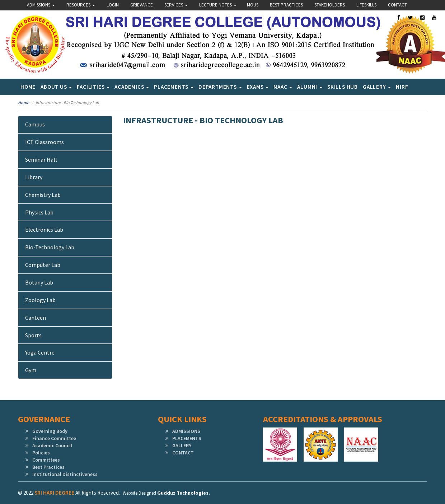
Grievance (142, 5)
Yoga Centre (40, 352)
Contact (397, 5)
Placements (174, 87)
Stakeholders (330, 5)
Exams (258, 87)
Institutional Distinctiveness (65, 474)
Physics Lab (39, 212)
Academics (132, 87)
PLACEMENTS (187, 438)
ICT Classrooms (44, 142)
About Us (56, 87)
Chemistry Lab (43, 195)
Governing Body (50, 431)
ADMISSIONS (186, 431)
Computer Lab (43, 265)
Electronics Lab (44, 230)
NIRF (402, 87)
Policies (41, 453)
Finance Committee (54, 438)
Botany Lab (39, 282)
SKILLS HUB (343, 87)
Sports (33, 335)
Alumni (310, 87)
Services (176, 5)
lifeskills (366, 5)
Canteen (36, 318)
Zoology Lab (40, 300)
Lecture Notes (218, 5)
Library (34, 177)
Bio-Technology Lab (50, 247)
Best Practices (286, 5)
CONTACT (183, 453)
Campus (35, 124)
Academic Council (52, 445)
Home (28, 87)
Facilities (93, 87)
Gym (31, 370)
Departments (220, 87)
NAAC (283, 87)
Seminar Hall (41, 159)
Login (113, 5)
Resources (81, 5)
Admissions (41, 5)
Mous (253, 5)
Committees (46, 460)
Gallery (377, 87)
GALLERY (182, 445)
